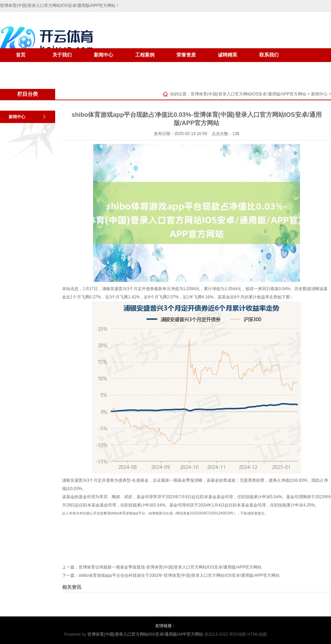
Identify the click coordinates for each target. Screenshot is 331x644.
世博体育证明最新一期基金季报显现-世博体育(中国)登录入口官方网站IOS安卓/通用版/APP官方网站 (170, 567)
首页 (21, 55)
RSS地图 (238, 634)
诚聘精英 (228, 55)
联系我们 (269, 55)
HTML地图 (257, 634)
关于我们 (62, 55)
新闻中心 (103, 55)
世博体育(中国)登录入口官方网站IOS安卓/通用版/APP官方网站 (248, 94)
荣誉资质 (186, 55)
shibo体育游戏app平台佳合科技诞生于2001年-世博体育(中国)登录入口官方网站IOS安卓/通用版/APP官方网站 (179, 575)
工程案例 (145, 55)
